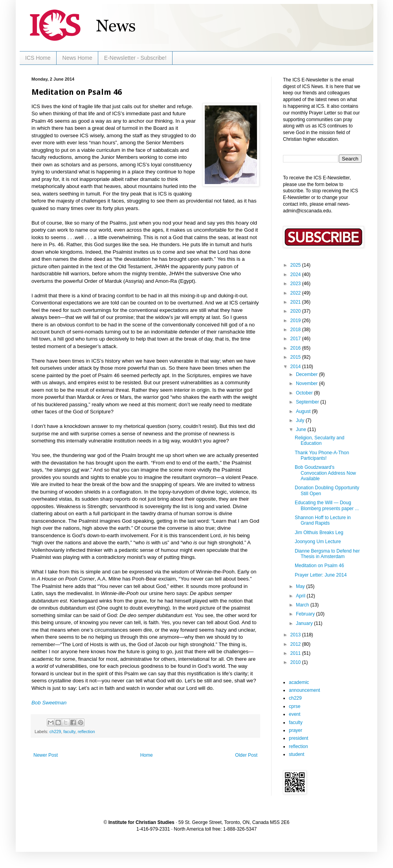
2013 (296, 635)
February (306, 614)
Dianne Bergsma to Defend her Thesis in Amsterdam (327, 554)
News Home (77, 58)
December (308, 374)
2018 (296, 330)
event (295, 714)
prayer (296, 730)
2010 (296, 662)
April (301, 596)
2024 (296, 275)
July (301, 420)
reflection (86, 732)
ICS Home (38, 58)
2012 (296, 644)
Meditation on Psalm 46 (319, 566)
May (301, 586)
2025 (296, 265)
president (298, 738)
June (302, 429)
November (308, 383)
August (304, 411)
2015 (296, 357)
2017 (296, 339)
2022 (296, 293)
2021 (296, 302)
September (308, 402)
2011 (296, 653)
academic (299, 682)
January (305, 623)
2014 (296, 367)
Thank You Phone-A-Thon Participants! (322, 455)
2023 (296, 284)
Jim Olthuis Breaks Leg (319, 533)
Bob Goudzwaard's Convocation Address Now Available (325, 473)
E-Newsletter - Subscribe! (135, 58)
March (303, 605)
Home (147, 755)
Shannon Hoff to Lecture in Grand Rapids (323, 520)
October (305, 393)
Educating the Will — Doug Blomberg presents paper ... (327, 505)
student (297, 754)
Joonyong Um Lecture (318, 542)
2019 (296, 321)
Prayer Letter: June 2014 (321, 575)
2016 (296, 348)
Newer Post (46, 755)
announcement (304, 690)
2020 (296, 311)
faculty (69, 732)
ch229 (55, 732)
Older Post (246, 755)
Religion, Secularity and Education (320, 440)
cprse (295, 706)
